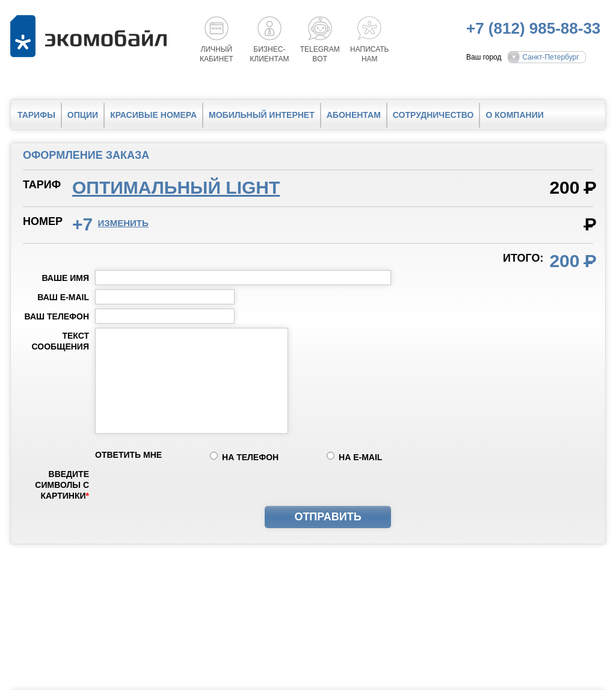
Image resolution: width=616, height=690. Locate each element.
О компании (514, 115)
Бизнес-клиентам (269, 54)
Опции (83, 115)
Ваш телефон (57, 316)
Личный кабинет (217, 54)
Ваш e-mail (63, 297)
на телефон (250, 457)
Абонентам (354, 115)
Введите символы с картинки (62, 485)
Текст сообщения (60, 341)
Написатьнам (369, 54)
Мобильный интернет (262, 115)
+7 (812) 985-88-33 (533, 28)
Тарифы (36, 115)
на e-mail (360, 457)
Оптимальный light (176, 187)
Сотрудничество (433, 115)
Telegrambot (320, 54)
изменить (123, 223)
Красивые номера (153, 115)
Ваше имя (65, 278)
